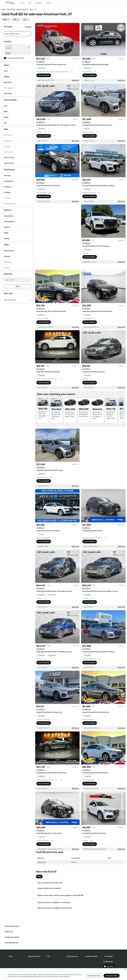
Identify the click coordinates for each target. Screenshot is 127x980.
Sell (30, 3)
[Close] (125, 970)
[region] (64, 974)
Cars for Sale (11, 9)
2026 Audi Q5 (42, 876)
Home (3, 9)
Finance (49, 3)
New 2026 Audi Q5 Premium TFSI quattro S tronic (43, 429)
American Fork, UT (22, 9)
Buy (23, 3)
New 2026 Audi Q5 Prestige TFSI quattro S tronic (70, 428)
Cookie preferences (94, 976)
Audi (31, 9)
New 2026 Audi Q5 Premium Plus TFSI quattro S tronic (56, 429)
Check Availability (44, 75)
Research (38, 3)
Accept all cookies (112, 976)
